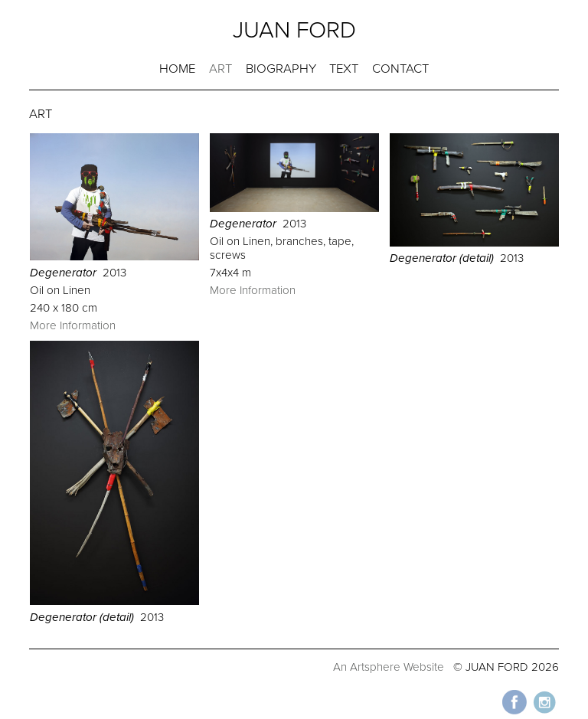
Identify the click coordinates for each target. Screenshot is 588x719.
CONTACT (400, 69)
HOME (177, 69)
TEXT (344, 69)
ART (220, 69)
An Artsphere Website (389, 667)
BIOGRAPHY (281, 69)
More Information (73, 325)
